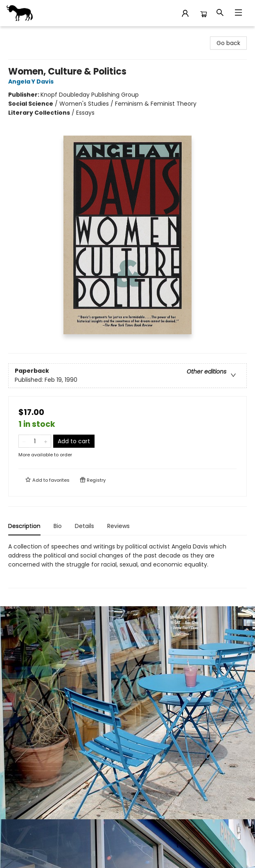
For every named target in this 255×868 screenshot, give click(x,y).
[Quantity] (35, 441)
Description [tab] (24, 526)
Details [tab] (85, 526)
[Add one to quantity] (46, 441)
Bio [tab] (58, 526)
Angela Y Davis (32, 82)
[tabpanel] (127, 565)
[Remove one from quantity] (24, 441)
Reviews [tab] (118, 526)
